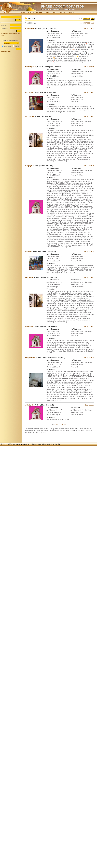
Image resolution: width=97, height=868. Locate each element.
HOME (23, 13)
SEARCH (31, 13)
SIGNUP (39, 13)
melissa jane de (31, 67)
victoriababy (30, 405)
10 (90, 23)
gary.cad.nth (30, 117)
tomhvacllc (29, 277)
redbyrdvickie (30, 358)
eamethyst (29, 327)
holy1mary (29, 92)
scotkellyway (30, 29)
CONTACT (70, 13)
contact (92, 29)
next (93, 23)
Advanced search (6, 52)
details (86, 29)
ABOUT (63, 13)
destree (28, 252)
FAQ (55, 13)
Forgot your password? (8, 34)
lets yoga (29, 166)
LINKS (47, 13)
